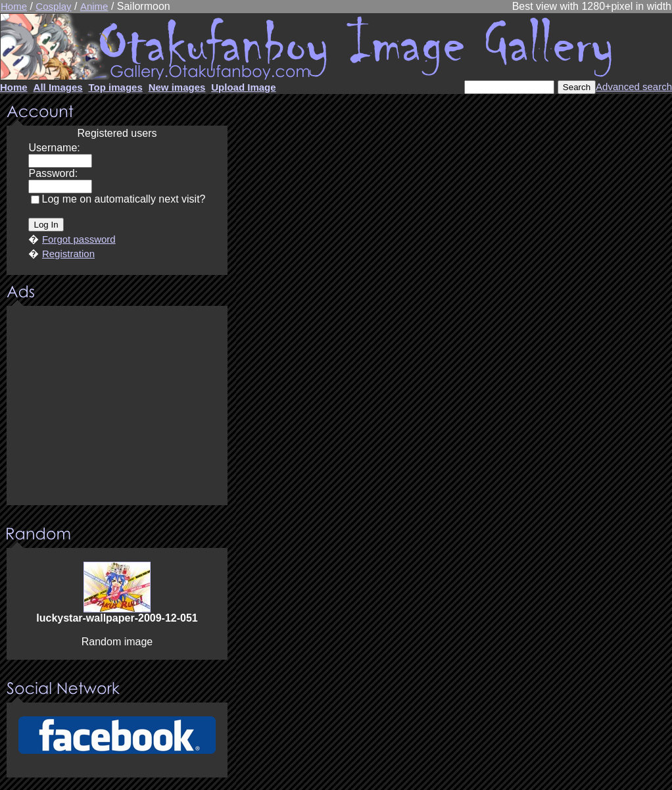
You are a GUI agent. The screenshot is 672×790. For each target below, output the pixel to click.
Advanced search (634, 86)
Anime (94, 6)
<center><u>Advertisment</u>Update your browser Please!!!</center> (117, 407)
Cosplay (53, 6)
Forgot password (79, 239)
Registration (68, 254)
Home (14, 6)
